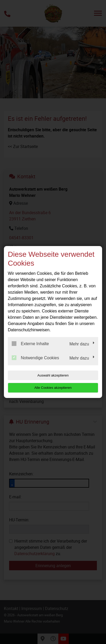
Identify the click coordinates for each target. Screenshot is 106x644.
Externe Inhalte (30, 344)
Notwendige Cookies (35, 358)
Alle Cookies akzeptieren (53, 388)
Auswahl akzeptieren (53, 375)
